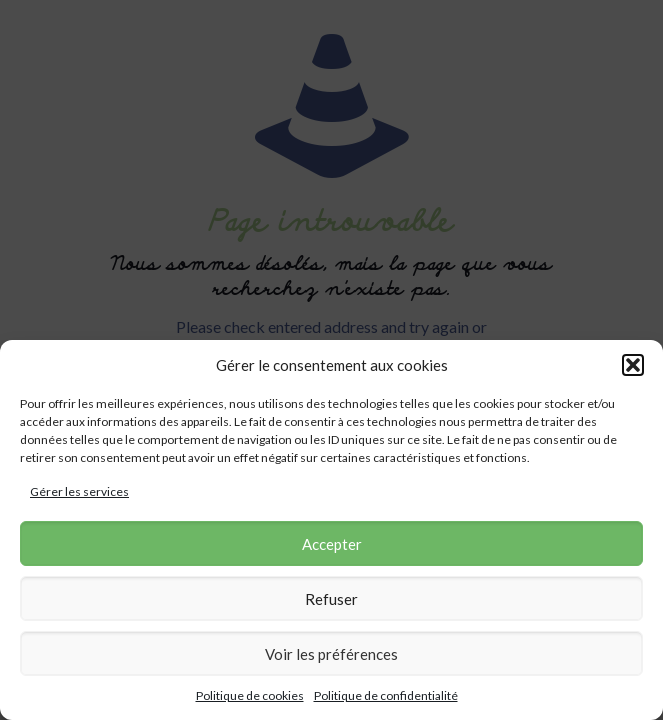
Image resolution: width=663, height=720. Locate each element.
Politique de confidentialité (386, 695)
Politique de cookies (250, 695)
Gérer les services (79, 491)
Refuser (331, 599)
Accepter (332, 544)
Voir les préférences (331, 654)
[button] (633, 365)
